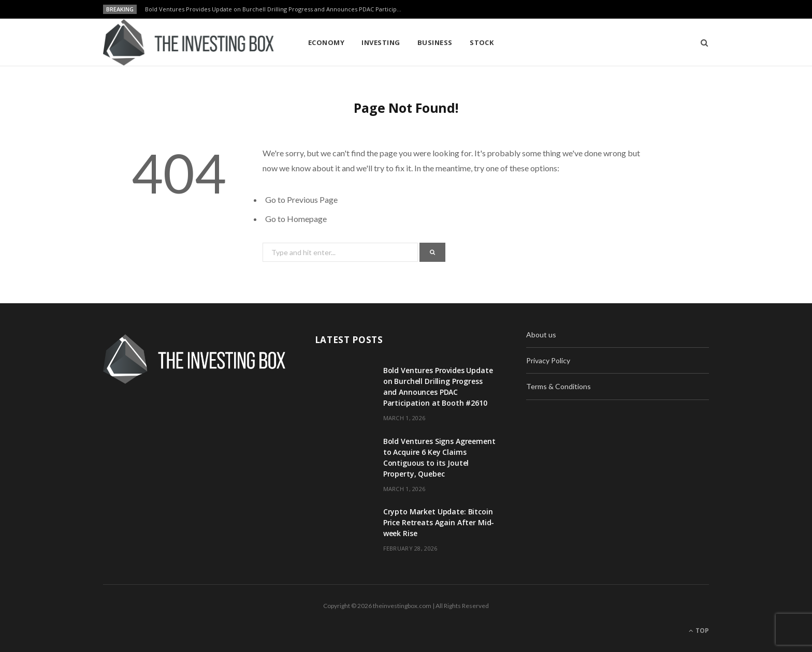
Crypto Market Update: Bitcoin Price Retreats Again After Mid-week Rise (439, 522)
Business (435, 42)
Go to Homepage (296, 219)
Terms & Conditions (559, 386)
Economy (326, 42)
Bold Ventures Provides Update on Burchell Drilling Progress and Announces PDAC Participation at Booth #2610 (277, 9)
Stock (482, 42)
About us (541, 335)
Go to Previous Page (301, 199)
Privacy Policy (548, 360)
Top (699, 631)
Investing (381, 42)
